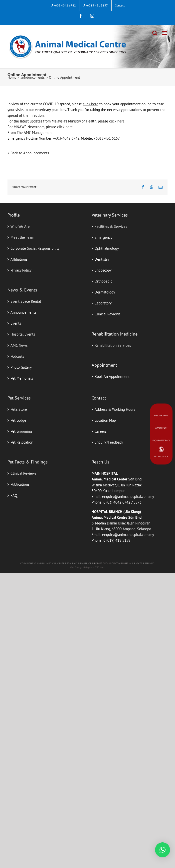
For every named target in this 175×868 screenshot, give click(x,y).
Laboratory (103, 303)
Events (16, 323)
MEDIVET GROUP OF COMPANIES (110, 563)
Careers (101, 431)
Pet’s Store (19, 409)
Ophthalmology (107, 248)
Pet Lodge (18, 420)
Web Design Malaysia (81, 567)
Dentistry (102, 259)
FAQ (14, 495)
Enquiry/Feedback (109, 442)
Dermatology (105, 292)
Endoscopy (103, 270)
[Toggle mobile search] (155, 33)
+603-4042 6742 (66, 138)
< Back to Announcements (28, 153)
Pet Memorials (22, 378)
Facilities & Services (111, 226)
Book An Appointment (112, 376)
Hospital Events (23, 334)
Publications (20, 484)
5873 (138, 502)
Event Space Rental (26, 301)
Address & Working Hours (115, 409)
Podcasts (17, 356)
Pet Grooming (21, 431)
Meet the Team (22, 237)
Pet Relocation (22, 442)
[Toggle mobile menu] (165, 33)
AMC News (19, 345)
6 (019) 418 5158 (117, 540)
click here (117, 121)
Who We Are (20, 226)
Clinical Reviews (107, 314)
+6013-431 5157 (107, 138)
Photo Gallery (21, 367)
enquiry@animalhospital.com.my (128, 496)
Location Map (105, 420)
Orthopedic (103, 281)
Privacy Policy (21, 270)
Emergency (103, 237)
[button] (163, 850)
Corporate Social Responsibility (35, 248)
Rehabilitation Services (113, 345)
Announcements (23, 312)
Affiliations (19, 259)
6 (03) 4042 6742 (117, 502)
